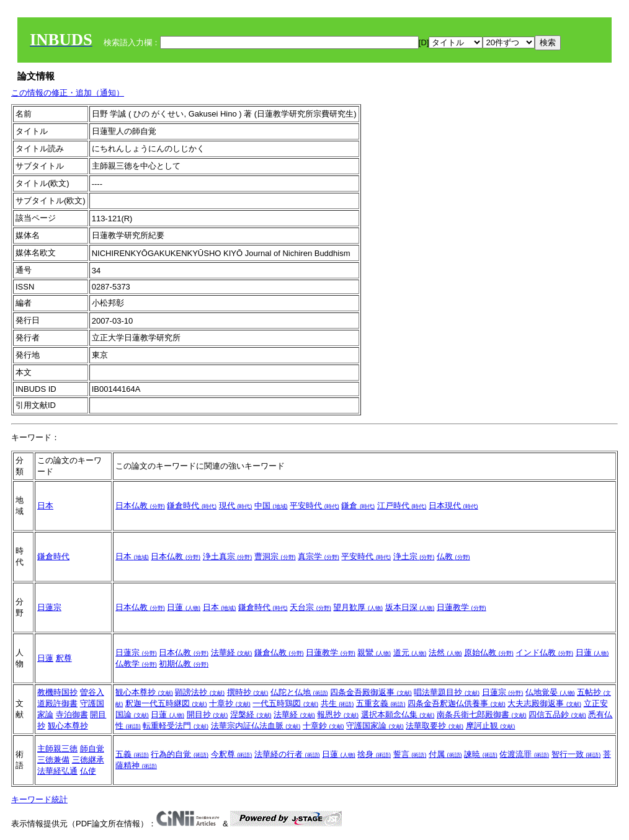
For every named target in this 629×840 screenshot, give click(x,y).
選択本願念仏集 (398, 714)
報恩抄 (338, 714)
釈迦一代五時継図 (166, 703)
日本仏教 (140, 506)
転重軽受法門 (176, 726)
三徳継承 (88, 760)
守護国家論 (375, 726)
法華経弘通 (57, 771)
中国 (271, 506)
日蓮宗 (49, 607)
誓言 (410, 754)
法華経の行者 (287, 754)
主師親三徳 (57, 749)
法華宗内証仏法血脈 (256, 726)
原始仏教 (489, 652)
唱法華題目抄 (447, 692)
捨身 (374, 754)
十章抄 (230, 703)
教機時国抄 (57, 692)
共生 (337, 703)
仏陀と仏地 (299, 692)
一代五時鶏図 (285, 703)
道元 (410, 652)
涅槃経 (251, 714)
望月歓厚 (358, 607)
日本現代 (453, 506)
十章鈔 (323, 726)
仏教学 (136, 664)
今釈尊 (232, 754)
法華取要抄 (435, 726)
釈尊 (64, 658)
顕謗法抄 (200, 692)
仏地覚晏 (550, 692)
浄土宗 (414, 556)
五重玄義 (381, 703)
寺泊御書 (72, 714)
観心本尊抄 (68, 726)
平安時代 (314, 506)
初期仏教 (184, 664)
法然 (445, 652)
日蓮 (184, 607)
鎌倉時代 (192, 506)
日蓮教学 (462, 607)
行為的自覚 (180, 754)
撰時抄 (248, 692)
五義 (132, 754)
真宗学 (319, 556)
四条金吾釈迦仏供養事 (457, 703)
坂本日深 (410, 607)
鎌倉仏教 (279, 652)
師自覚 (92, 749)
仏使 (88, 771)
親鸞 (374, 652)
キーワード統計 (39, 799)
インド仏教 (544, 652)
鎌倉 (358, 506)
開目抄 (207, 714)
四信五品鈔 (557, 714)
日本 (45, 506)
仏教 (453, 556)
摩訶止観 (491, 726)
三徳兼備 (53, 760)
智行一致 (576, 754)
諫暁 (481, 754)
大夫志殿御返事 (544, 703)
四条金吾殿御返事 (371, 692)
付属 (445, 754)
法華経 (232, 652)
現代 (236, 506)
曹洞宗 (275, 556)
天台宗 (310, 607)
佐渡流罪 (524, 754)
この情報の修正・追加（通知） (68, 93)
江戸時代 (402, 506)
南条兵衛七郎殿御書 (482, 714)
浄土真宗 (228, 556)
